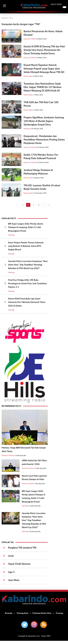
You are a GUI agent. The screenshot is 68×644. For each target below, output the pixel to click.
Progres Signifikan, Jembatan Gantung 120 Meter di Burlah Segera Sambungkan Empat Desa (44, 121)
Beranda (5, 18)
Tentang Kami (22, 613)
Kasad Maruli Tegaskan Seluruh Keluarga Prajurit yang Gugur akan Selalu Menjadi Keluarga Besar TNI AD (44, 68)
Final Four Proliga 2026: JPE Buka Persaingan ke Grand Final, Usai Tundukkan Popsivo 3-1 (27, 284)
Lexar (11, 556)
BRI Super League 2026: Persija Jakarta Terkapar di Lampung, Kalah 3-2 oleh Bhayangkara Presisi (26, 227)
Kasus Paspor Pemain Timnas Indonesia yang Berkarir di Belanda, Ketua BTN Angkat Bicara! (26, 246)
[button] (4, 6)
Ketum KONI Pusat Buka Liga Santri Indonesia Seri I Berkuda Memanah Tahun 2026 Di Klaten (27, 302)
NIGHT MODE (56, 4)
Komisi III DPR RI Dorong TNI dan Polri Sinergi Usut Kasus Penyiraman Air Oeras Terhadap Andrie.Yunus (44, 50)
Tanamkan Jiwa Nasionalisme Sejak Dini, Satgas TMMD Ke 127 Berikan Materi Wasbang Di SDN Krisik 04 (43, 87)
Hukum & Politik (29, 39)
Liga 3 (11, 572)
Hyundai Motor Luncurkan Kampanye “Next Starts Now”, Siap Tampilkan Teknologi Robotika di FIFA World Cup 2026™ (28, 265)
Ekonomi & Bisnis (8, 455)
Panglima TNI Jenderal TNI (22, 548)
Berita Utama (28, 76)
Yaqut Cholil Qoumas (19, 564)
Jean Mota (14, 580)
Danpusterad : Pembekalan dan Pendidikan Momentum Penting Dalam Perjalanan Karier (44, 140)
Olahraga (27, 129)
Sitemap (59, 613)
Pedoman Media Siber (42, 613)
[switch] (64, 7)
